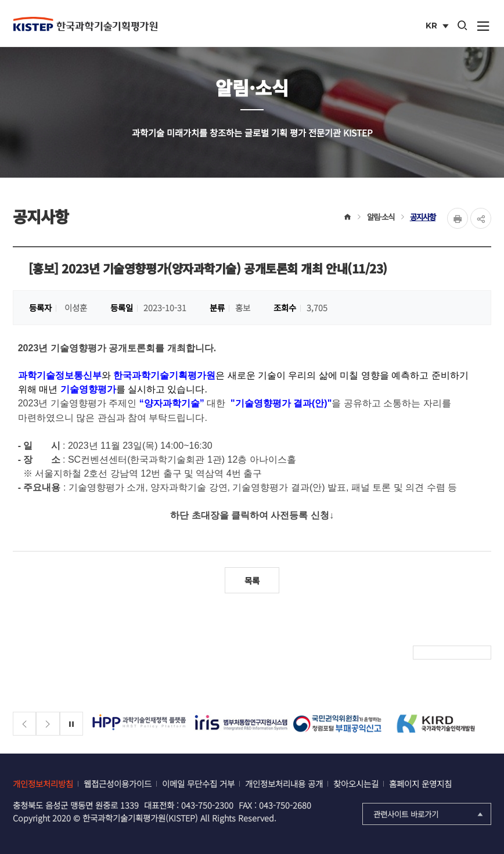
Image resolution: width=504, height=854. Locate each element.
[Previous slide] (25, 724)
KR (438, 27)
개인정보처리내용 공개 (284, 783)
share (481, 218)
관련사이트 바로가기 (429, 814)
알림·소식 (381, 217)
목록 (252, 580)
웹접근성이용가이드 (118, 783)
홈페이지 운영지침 (420, 783)
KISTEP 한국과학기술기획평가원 (85, 24)
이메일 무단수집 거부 (198, 783)
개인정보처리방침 (43, 783)
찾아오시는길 (356, 783)
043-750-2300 (207, 805)
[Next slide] (48, 724)
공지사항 (423, 217)
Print (458, 218)
